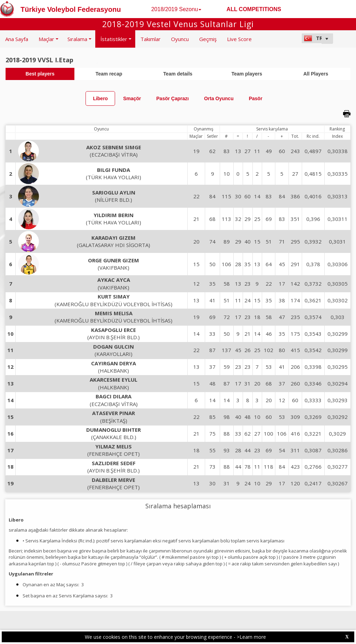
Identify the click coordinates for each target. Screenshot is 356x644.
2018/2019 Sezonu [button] (176, 9)
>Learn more (251, 637)
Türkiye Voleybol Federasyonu (71, 9)
